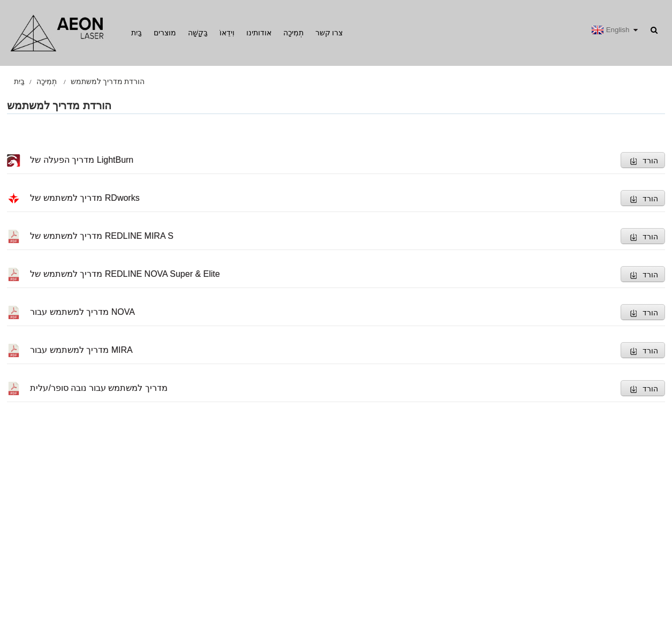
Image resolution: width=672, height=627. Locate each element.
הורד (650, 161)
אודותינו (259, 33)
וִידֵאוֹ (227, 33)
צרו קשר (329, 33)
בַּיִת (137, 33)
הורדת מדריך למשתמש (108, 81)
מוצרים (165, 33)
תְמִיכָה (293, 33)
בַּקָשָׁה (198, 33)
